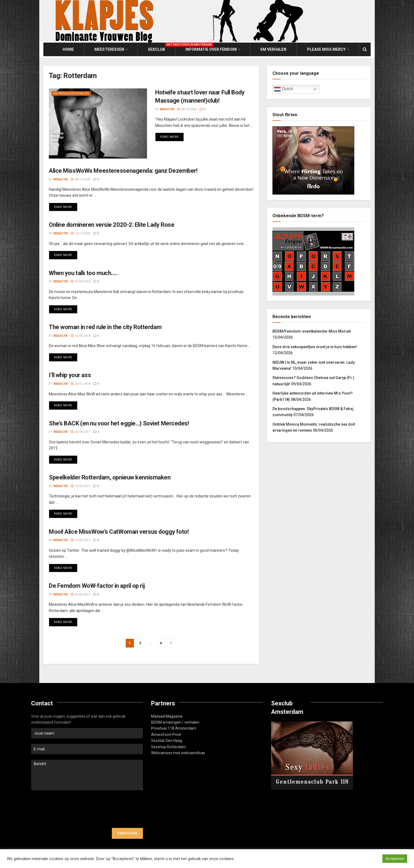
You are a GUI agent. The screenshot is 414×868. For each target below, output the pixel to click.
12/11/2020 (80, 233)
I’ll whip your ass (70, 375)
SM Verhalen (273, 49)
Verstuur (127, 833)
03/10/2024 (187, 109)
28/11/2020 (80, 179)
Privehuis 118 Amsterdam (174, 728)
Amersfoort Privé (166, 735)
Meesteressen (109, 49)
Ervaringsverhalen (71, 93)
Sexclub (156, 49)
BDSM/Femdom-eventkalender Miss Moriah (312, 331)
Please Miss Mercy (326, 49)
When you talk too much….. (83, 273)
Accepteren (395, 859)
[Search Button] (365, 49)
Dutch (284, 89)
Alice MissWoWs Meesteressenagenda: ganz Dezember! (123, 171)
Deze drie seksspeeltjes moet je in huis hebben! (315, 347)
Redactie (167, 109)
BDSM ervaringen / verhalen (175, 722)
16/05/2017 (80, 540)
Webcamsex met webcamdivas (178, 753)
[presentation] (73, 809)
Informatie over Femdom (211, 49)
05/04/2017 (80, 594)
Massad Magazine (167, 716)
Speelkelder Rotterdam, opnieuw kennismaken (110, 477)
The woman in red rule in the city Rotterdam (105, 327)
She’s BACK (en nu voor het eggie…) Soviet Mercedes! (119, 423)
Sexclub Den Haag (167, 741)
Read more (172, 136)
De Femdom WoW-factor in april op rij (97, 586)
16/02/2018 (80, 336)
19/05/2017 (80, 486)
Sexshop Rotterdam (168, 747)
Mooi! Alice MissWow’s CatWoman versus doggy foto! (119, 532)
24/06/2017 (80, 432)
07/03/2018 (80, 281)
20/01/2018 (80, 384)
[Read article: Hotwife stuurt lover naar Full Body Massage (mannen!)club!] (98, 123)
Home (68, 49)
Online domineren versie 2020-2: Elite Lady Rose (112, 225)
